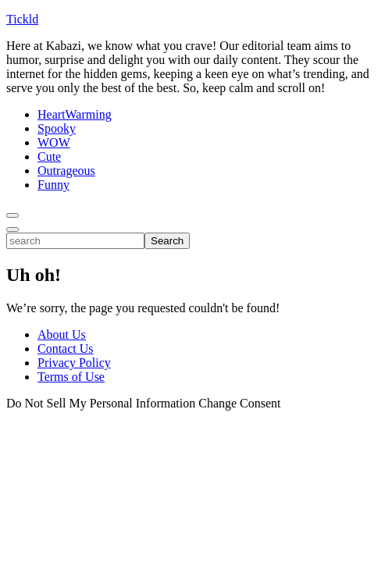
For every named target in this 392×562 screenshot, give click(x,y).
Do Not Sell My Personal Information (101, 403)
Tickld (22, 19)
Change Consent (239, 403)
